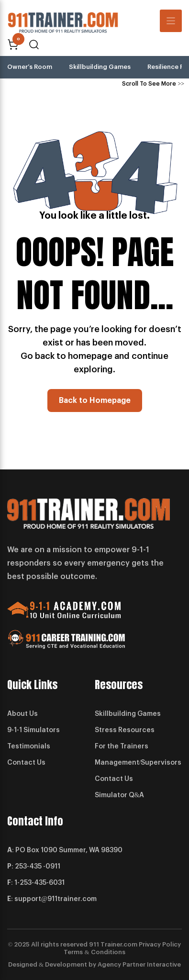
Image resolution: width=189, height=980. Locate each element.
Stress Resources (125, 730)
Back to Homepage (95, 401)
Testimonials (29, 746)
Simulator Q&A (120, 795)
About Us (22, 714)
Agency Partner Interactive (139, 964)
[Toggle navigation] (171, 21)
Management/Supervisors (138, 763)
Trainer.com (119, 944)
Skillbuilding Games (100, 67)
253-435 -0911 (38, 867)
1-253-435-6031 (39, 883)
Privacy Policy (160, 944)
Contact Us (26, 763)
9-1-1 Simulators (33, 730)
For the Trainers (122, 746)
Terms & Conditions (94, 952)
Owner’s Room (30, 67)
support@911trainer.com (56, 899)
